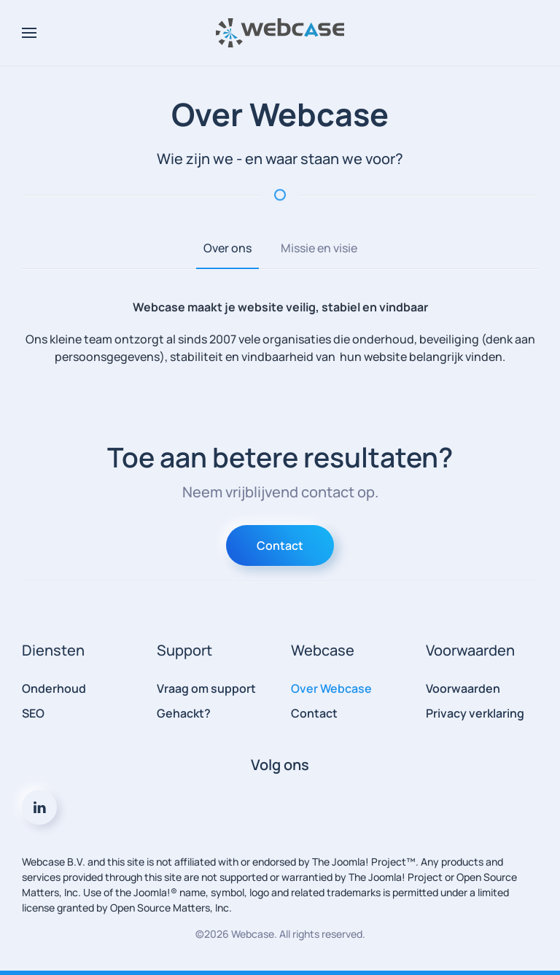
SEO (33, 713)
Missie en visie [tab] (319, 248)
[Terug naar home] (280, 33)
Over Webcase (331, 688)
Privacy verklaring (475, 713)
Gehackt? (184, 713)
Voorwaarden (463, 688)
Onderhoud (54, 688)
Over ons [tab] (227, 248)
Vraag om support (206, 688)
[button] (29, 33)
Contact (280, 545)
